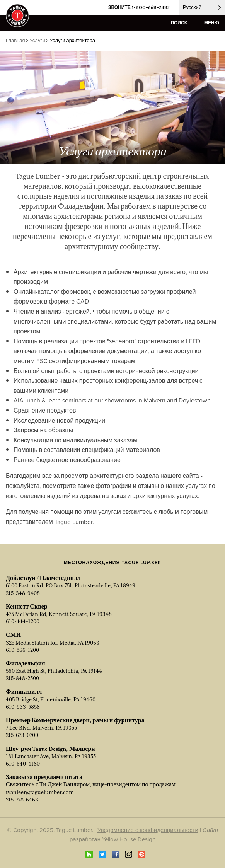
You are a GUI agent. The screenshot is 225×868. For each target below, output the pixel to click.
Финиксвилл (24, 692)
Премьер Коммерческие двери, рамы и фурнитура (75, 720)
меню (212, 23)
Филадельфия (26, 663)
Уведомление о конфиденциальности (148, 830)
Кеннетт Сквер (27, 607)
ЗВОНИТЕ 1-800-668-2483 (139, 7)
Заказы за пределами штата (44, 777)
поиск (179, 23)
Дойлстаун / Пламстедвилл (43, 578)
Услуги (37, 40)
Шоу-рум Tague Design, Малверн (50, 749)
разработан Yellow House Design (112, 839)
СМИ (13, 635)
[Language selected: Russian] (202, 8)
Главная (15, 40)
